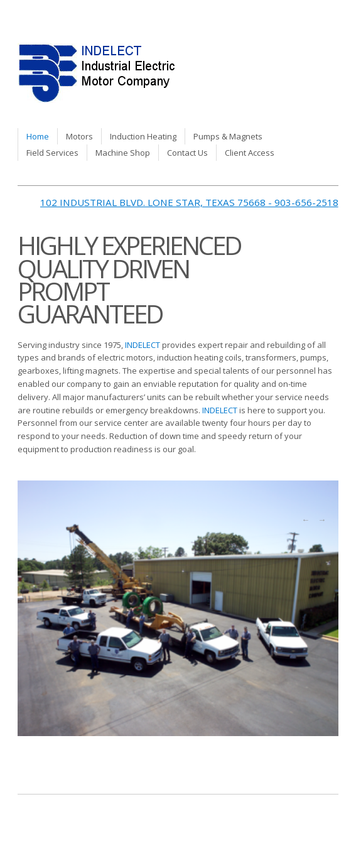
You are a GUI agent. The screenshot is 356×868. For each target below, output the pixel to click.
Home (38, 136)
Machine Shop (123, 153)
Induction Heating (143, 136)
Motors (79, 136)
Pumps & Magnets (228, 136)
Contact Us (187, 153)
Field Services (52, 153)
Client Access (250, 153)
